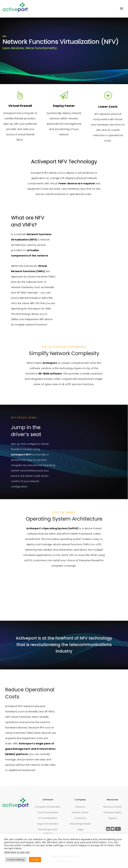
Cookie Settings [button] (16, 860)
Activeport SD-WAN (39, 309)
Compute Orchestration (48, 807)
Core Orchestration (48, 812)
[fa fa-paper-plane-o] (64, 95)
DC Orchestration (48, 818)
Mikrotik (24, 298)
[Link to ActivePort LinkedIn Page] (108, 829)
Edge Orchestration (48, 824)
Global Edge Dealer (80, 824)
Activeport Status (112, 812)
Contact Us (80, 818)
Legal (80, 829)
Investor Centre (80, 812)
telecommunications (90, 645)
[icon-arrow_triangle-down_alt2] (108, 96)
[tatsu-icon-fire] (20, 95)
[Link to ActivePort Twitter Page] (112, 829)
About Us (80, 807)
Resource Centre (113, 807)
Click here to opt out (17, 852)
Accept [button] (35, 860)
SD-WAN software (50, 374)
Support (112, 818)
